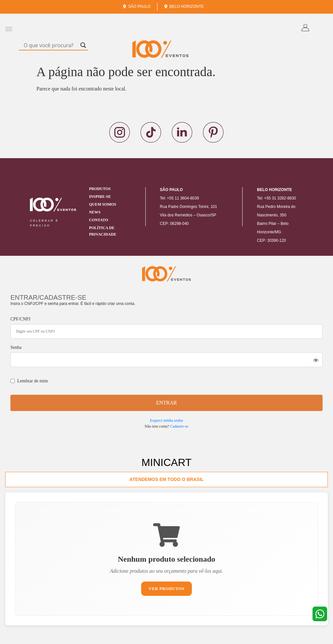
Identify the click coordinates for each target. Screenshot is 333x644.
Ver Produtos (167, 589)
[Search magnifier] (83, 45)
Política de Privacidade (103, 231)
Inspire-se (100, 197)
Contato (99, 220)
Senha (16, 348)
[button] (9, 29)
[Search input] (50, 45)
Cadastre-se (179, 426)
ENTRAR (166, 403)
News (95, 212)
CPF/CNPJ (20, 319)
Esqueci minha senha (166, 420)
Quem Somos (103, 204)
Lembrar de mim (29, 381)
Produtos (100, 189)
